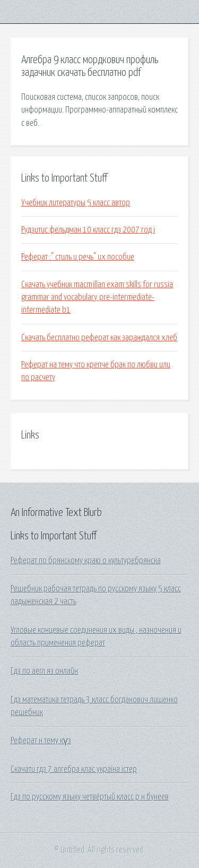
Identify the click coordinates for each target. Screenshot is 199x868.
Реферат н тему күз (41, 741)
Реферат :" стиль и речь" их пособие (78, 257)
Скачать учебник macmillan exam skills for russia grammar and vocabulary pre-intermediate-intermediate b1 (97, 298)
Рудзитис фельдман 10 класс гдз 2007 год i (88, 230)
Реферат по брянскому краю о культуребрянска (86, 561)
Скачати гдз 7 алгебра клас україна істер (74, 769)
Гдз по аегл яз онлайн (44, 671)
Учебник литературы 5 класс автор (76, 203)
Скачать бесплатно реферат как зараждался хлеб (99, 338)
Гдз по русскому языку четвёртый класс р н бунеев (90, 797)
